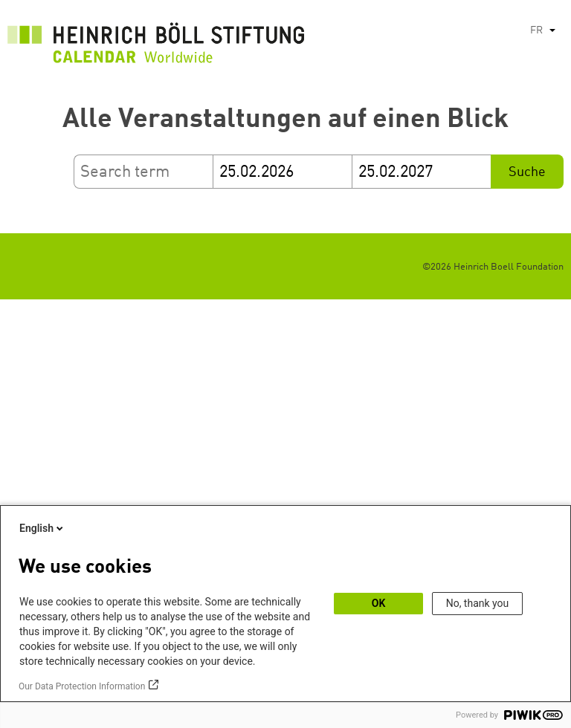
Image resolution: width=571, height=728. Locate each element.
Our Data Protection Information (82, 686)
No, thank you (478, 603)
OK (379, 603)
